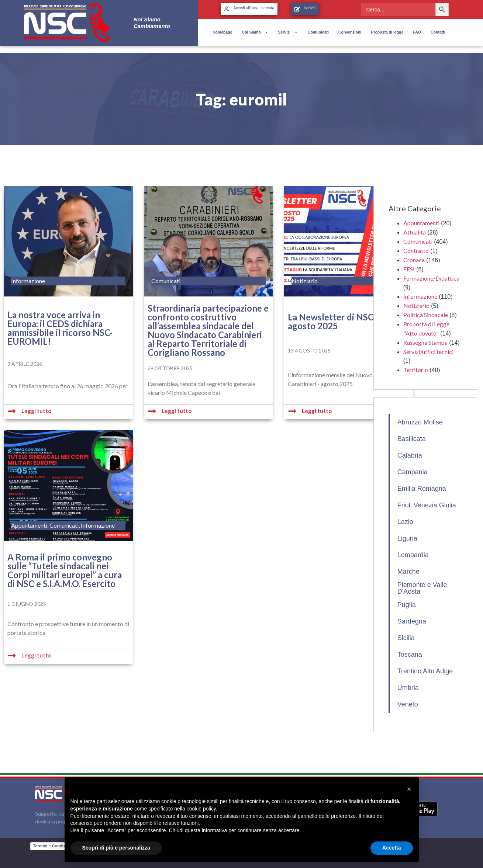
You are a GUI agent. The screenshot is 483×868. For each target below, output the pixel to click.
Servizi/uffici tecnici (428, 352)
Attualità (415, 232)
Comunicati (318, 32)
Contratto (416, 251)
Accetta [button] (392, 848)
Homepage (222, 32)
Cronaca (414, 260)
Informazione (420, 296)
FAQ (417, 32)
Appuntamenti (421, 223)
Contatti (438, 32)
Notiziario (416, 305)
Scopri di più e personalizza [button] (116, 848)
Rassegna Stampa (425, 342)
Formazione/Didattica (431, 278)
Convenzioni (350, 32)
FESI (409, 269)
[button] (409, 789)
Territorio (416, 370)
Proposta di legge (387, 32)
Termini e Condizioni (53, 846)
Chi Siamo (255, 32)
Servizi (288, 32)
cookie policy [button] (201, 809)
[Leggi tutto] (12, 411)
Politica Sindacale (426, 315)
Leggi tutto (36, 411)
